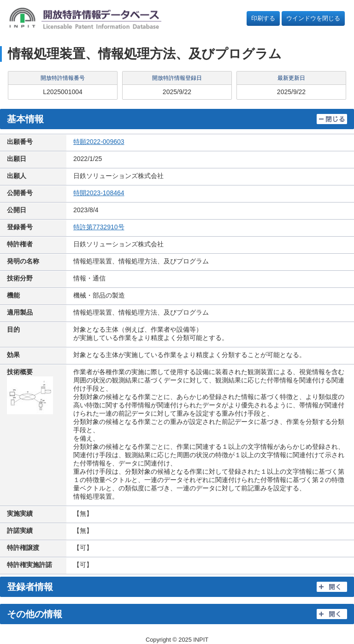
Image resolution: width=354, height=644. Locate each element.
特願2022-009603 (99, 142)
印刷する (263, 18)
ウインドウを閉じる (313, 18)
